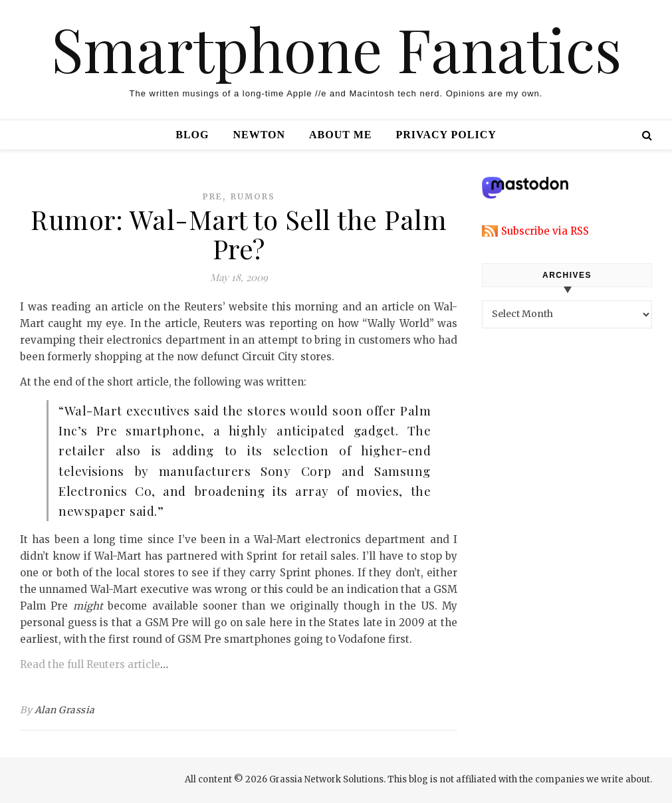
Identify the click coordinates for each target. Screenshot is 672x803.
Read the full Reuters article (90, 664)
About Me (340, 135)
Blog (192, 135)
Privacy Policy (446, 135)
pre (213, 196)
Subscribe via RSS (545, 231)
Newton (259, 135)
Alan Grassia (65, 710)
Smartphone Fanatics (336, 49)
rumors (253, 196)
